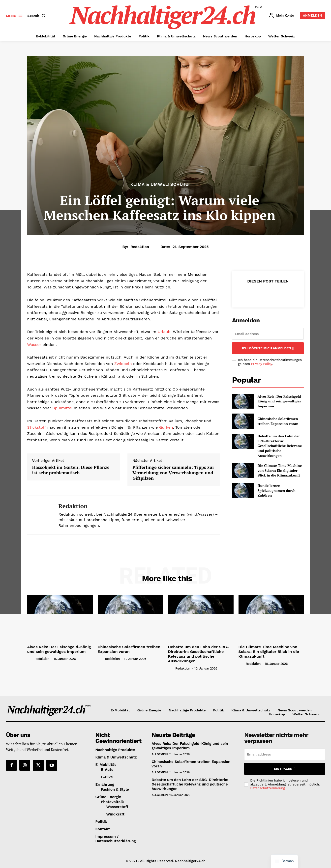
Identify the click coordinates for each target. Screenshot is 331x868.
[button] (38, 16)
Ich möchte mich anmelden (268, 348)
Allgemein (160, 754)
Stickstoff (37, 427)
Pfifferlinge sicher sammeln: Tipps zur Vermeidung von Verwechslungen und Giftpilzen (173, 473)
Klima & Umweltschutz (159, 184)
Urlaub (164, 332)
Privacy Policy (262, 364)
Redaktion (140, 247)
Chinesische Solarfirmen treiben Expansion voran (278, 421)
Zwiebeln (123, 364)
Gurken (166, 427)
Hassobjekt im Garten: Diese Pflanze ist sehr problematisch (71, 470)
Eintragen (285, 769)
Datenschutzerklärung (268, 788)
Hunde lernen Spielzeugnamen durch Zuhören (277, 490)
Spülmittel (62, 408)
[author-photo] (30, 659)
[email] (268, 334)
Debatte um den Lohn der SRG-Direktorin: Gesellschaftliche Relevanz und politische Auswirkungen (280, 446)
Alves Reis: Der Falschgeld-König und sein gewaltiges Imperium (280, 401)
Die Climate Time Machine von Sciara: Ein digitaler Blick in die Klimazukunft (280, 470)
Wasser (34, 345)
